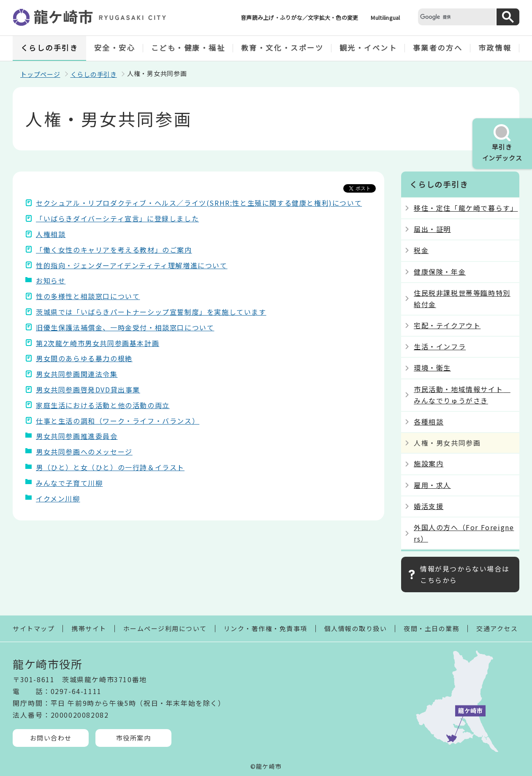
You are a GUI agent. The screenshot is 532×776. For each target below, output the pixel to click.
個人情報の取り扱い (356, 628)
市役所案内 (134, 738)
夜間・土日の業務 (432, 628)
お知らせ (51, 280)
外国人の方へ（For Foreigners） (464, 533)
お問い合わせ (51, 738)
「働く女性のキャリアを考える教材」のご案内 (114, 250)
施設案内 (429, 463)
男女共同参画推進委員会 (77, 436)
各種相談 (429, 422)
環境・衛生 (432, 368)
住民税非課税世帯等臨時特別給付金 (462, 298)
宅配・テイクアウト (447, 325)
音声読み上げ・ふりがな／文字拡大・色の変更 (299, 18)
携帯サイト (89, 628)
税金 (421, 250)
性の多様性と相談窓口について (88, 296)
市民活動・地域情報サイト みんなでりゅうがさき (462, 395)
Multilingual (385, 18)
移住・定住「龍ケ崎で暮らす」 (466, 208)
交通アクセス (497, 628)
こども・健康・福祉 (188, 48)
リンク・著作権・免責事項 (266, 628)
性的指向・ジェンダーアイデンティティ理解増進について (132, 265)
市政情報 (495, 48)
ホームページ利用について (165, 628)
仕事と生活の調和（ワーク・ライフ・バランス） (118, 421)
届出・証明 (432, 229)
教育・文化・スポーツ (282, 48)
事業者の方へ (438, 48)
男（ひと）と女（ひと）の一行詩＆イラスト (110, 467)
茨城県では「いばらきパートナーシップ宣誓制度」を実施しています (151, 312)
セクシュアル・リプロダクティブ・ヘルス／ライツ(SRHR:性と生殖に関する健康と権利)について (199, 203)
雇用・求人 (432, 485)
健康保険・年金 (440, 272)
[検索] (456, 17)
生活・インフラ (440, 346)
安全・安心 (115, 48)
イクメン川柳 (58, 498)
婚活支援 (429, 506)
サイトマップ (34, 628)
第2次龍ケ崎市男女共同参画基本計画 (98, 343)
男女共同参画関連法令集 (77, 374)
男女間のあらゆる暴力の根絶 (84, 358)
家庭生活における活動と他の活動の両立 (103, 405)
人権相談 (51, 234)
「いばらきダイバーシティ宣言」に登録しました (117, 218)
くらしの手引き (50, 48)
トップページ (40, 74)
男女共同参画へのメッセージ (84, 452)
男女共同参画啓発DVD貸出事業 (88, 389)
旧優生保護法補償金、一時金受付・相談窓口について (125, 327)
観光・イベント (368, 48)
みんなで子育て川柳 (69, 483)
